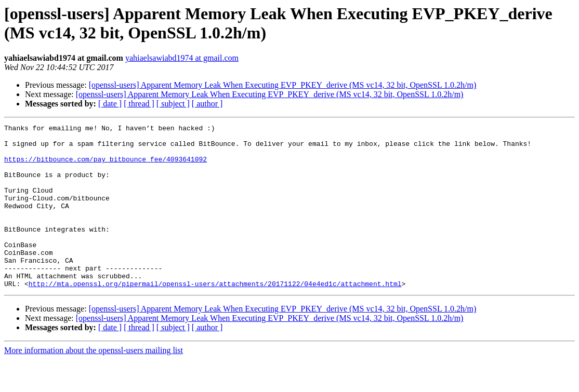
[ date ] (110, 104)
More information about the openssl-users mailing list (94, 383)
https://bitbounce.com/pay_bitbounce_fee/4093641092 (106, 167)
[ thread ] (139, 104)
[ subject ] (173, 104)
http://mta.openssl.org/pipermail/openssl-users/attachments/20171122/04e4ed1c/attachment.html (215, 316)
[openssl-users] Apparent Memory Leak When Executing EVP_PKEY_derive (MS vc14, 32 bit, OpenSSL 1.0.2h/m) (283, 85)
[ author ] (207, 104)
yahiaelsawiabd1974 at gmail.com (182, 58)
